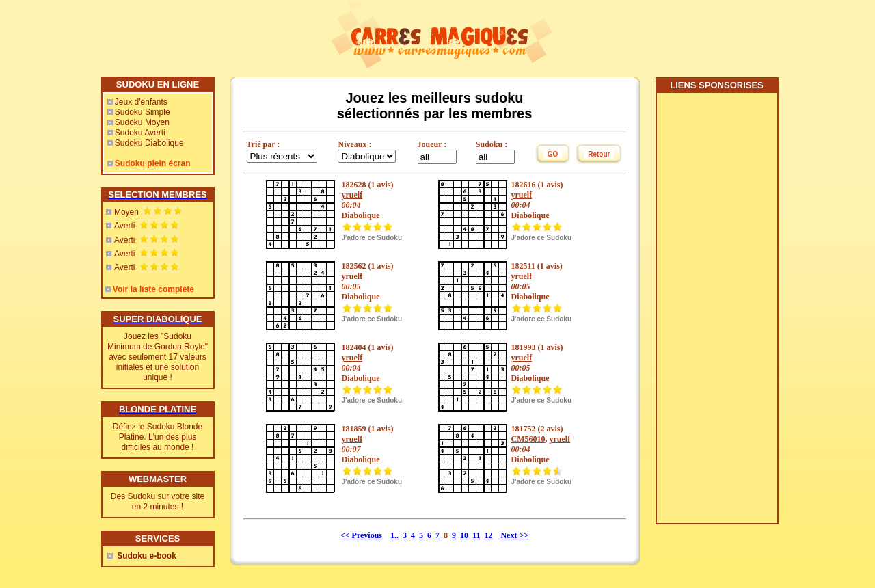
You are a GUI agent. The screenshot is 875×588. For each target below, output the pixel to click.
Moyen (126, 212)
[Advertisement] (716, 313)
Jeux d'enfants (141, 102)
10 (464, 535)
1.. (394, 535)
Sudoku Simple (143, 112)
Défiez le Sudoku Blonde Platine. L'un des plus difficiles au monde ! (158, 437)
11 (476, 535)
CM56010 (528, 439)
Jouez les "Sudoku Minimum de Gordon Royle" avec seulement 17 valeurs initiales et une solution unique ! (158, 357)
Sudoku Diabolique (149, 143)
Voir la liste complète (153, 289)
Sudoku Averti (140, 133)
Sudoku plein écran (153, 163)
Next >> (514, 535)
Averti (124, 226)
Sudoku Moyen (142, 122)
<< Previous (361, 535)
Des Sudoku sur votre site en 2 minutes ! (158, 502)
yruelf (352, 195)
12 (488, 535)
